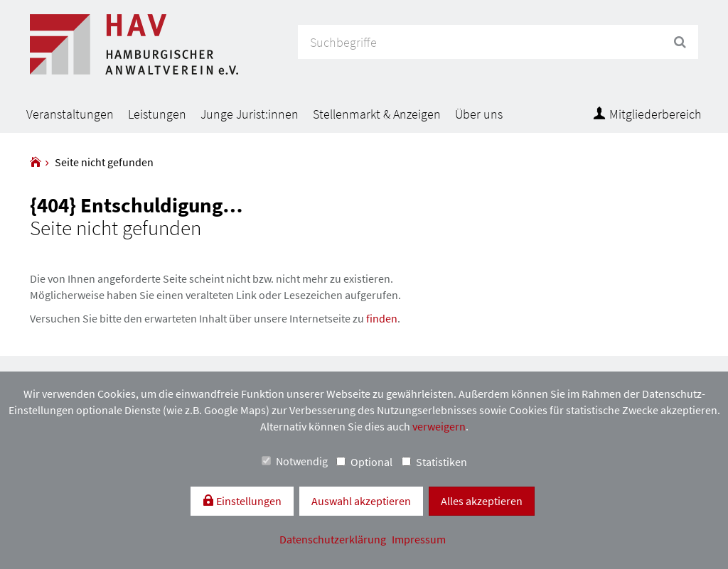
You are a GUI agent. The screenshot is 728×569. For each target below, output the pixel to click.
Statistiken (434, 462)
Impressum (419, 539)
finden (382, 318)
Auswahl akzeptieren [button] (361, 501)
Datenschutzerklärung (334, 539)
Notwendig (295, 461)
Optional (364, 462)
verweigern (439, 426)
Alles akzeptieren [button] (482, 501)
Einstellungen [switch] (248, 501)
